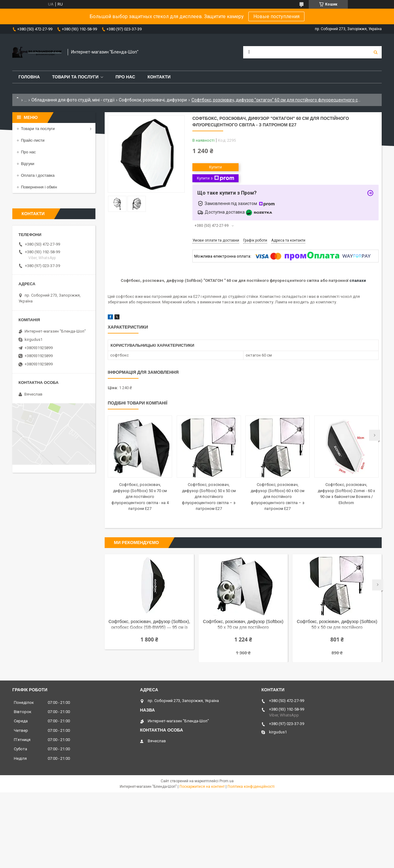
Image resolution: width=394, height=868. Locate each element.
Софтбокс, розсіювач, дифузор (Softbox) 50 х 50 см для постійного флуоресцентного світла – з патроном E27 (209, 497)
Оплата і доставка (38, 175)
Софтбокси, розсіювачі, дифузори (153, 100)
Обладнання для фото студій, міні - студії (73, 100)
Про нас (125, 77)
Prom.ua (227, 781)
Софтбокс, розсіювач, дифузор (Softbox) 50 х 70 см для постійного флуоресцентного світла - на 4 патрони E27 (140, 497)
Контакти (159, 77)
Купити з (215, 178)
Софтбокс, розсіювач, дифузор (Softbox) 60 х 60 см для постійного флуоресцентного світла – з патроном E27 (277, 497)
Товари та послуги (75, 77)
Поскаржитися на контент (202, 787)
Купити (215, 167)
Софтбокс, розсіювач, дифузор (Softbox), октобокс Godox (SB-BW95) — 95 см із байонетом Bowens (149, 625)
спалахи (358, 280)
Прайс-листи (33, 140)
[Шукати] (376, 52)
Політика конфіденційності (251, 787)
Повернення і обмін (39, 187)
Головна (29, 77)
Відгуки (28, 164)
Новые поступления (276, 16)
